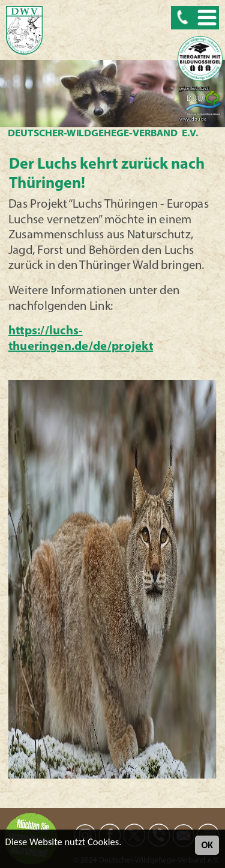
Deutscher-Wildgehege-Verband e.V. (103, 134)
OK (207, 845)
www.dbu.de (193, 119)
